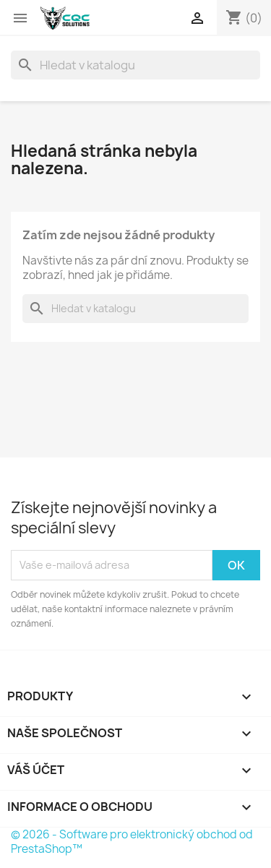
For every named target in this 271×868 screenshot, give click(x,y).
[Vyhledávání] (135, 65)
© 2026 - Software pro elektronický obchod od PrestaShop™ (132, 842)
